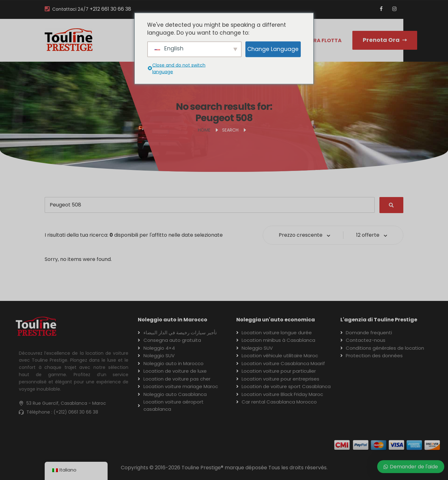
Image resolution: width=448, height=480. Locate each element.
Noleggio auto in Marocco (173, 320)
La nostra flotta (317, 40)
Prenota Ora (385, 40)
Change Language (273, 49)
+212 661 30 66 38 (110, 9)
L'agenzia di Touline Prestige (379, 320)
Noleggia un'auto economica (276, 320)
